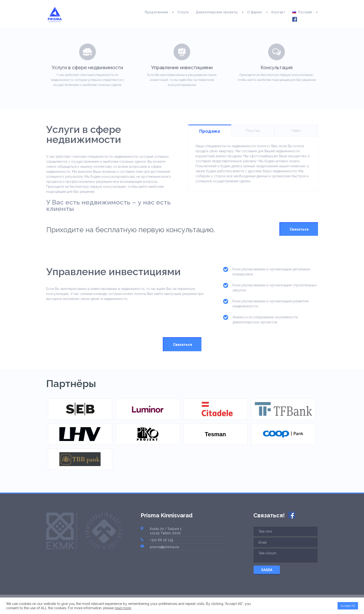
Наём (296, 131)
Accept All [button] (348, 606)
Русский (302, 12)
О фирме (255, 12)
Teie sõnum (286, 556)
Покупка (253, 131)
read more (123, 608)
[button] (171, 12)
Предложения (156, 12)
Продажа (210, 131)
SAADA (267, 570)
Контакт (278, 12)
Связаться (299, 229)
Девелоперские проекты (217, 12)
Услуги (183, 12)
